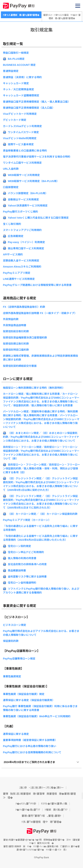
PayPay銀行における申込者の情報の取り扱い (30, 746)
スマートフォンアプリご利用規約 (22, 230)
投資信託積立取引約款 (16, 344)
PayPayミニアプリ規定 (17, 273)
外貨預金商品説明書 (15, 325)
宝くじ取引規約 (12, 224)
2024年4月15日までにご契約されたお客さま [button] (29, 762)
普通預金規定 (11, 71)
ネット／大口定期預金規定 (18, 89)
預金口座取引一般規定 (16, 53)
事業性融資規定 (12, 676)
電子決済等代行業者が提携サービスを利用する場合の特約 (37, 157)
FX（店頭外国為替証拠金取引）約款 (24, 307)
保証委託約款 (11, 641)
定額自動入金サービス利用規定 (21, 261)
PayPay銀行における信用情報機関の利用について (32, 752)
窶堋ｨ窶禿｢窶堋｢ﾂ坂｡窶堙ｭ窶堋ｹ (41, 816)
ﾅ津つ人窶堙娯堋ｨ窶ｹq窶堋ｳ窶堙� (21, 15)
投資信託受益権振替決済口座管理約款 (25, 338)
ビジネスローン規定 (15, 625)
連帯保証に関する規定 (16, 734)
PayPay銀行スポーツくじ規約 (21, 212)
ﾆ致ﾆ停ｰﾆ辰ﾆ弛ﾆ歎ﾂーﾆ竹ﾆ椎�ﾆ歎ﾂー (41, 788)
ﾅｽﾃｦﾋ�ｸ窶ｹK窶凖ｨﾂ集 (54, 804)
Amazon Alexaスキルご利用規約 (22, 267)
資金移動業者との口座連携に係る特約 (25, 151)
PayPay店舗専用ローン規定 (19, 659)
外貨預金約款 (11, 319)
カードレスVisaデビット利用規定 (22, 126)
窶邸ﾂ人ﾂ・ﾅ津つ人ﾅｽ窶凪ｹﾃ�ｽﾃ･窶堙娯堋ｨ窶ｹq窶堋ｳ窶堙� (62, 17)
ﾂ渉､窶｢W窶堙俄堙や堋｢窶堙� (41, 822)
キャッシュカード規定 (16, 83)
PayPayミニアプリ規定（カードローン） (27, 520)
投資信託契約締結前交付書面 (20, 366)
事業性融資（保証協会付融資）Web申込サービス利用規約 (37, 716)
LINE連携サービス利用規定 (19, 279)
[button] (78, 6)
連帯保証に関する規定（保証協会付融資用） (29, 700)
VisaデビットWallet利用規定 (20, 138)
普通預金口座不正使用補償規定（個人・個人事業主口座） (37, 102)
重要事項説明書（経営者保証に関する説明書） (30, 740)
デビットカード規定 (15, 120)
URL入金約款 (11, 169)
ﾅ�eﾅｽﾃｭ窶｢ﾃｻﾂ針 (26, 804)
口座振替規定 (11, 187)
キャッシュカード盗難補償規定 (21, 95)
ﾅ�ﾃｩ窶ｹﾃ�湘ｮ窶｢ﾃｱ (28, 810)
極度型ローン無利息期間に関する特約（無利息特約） (34, 388)
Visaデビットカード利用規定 (20, 114)
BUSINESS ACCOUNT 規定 (19, 65)
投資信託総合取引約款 (16, 331)
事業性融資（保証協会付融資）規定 (24, 694)
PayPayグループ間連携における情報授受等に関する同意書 (37, 285)
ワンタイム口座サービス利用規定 (22, 163)
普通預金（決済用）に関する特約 (22, 77)
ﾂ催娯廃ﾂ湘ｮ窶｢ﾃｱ (56, 810)
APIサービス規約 (13, 254)
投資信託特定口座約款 (16, 350)
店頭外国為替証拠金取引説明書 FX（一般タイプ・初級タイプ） (40, 313)
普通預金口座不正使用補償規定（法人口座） (29, 108)
